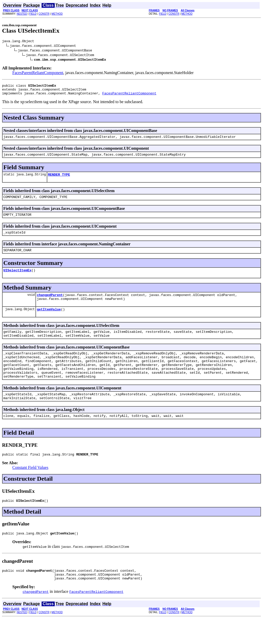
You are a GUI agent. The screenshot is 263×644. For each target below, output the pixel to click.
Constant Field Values (30, 489)
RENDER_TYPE (59, 180)
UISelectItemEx (17, 279)
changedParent (50, 305)
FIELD (33, 14)
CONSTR (44, 14)
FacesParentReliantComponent (38, 73)
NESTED (22, 14)
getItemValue (49, 321)
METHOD (57, 14)
